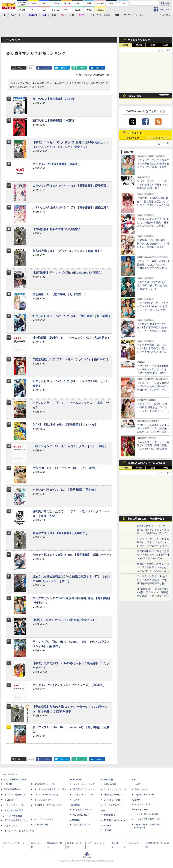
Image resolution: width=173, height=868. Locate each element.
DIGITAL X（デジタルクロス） (49, 805)
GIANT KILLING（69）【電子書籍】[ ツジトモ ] (64, 425)
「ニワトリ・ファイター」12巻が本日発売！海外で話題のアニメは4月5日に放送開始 (153, 445)
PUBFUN (136, 800)
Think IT (8, 784)
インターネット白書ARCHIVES (19, 831)
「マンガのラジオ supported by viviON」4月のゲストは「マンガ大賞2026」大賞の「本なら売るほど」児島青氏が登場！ (153, 373)
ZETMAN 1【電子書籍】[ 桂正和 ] (54, 121)
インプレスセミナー (44, 800)
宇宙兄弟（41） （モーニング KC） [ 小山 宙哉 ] (64, 468)
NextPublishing (41, 825)
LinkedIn (100, 68)
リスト (31, 68)
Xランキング (135, 133)
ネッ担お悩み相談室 (14, 810)
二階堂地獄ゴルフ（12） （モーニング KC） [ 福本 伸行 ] (70, 359)
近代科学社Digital (81, 825)
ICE (133, 780)
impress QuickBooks (145, 795)
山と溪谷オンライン (83, 810)
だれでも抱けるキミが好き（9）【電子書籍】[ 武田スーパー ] (72, 555)
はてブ (64, 68)
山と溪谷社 (75, 805)
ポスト (21, 68)
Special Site (135, 96)
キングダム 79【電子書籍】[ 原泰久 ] (56, 164)
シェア (47, 68)
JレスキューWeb (112, 800)
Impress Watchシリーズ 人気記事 (147, 463)
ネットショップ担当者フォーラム (50, 789)
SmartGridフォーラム (45, 784)
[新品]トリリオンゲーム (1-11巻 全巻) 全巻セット (64, 620)
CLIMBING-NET (81, 815)
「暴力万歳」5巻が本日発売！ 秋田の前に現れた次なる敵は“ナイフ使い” (152, 285)
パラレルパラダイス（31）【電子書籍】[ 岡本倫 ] (64, 490)
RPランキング (132, 138)
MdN (103, 810)
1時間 (126, 45)
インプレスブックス (44, 819)
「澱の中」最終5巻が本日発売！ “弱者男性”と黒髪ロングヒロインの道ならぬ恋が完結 (153, 202)
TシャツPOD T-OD (83, 795)
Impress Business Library (46, 795)
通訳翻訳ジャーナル (114, 795)
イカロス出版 (107, 780)
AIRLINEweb (110, 784)
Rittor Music (76, 780)
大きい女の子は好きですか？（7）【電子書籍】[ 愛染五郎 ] (70, 207)
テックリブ (106, 825)
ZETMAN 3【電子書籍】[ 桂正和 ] (54, 99)
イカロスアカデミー (114, 805)
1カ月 (165, 45)
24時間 (139, 45)
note (82, 68)
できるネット (11, 825)
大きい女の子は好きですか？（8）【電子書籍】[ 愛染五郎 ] (70, 186)
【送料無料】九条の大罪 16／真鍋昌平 (57, 229)
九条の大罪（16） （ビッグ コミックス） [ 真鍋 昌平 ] (67, 251)
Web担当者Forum (13, 789)
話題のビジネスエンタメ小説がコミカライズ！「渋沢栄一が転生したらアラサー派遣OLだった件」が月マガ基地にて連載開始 (153, 432)
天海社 (138, 784)
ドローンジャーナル (14, 805)
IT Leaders (9, 800)
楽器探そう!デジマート (84, 789)
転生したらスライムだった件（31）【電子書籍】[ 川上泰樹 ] (71, 316)
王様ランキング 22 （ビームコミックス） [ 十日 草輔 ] (69, 446)
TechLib (108, 830)
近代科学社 (75, 820)
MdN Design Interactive (115, 820)
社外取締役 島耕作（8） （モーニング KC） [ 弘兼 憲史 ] (71, 338)
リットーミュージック (84, 784)
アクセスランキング (139, 40)
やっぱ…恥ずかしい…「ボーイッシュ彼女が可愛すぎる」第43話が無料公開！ (153, 185)
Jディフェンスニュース (115, 789)
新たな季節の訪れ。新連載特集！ (146, 519)
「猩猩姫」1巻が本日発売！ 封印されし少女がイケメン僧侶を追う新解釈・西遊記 (153, 244)
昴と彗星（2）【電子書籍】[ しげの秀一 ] (59, 294)
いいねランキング (159, 138)
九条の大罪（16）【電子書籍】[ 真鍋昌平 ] (60, 533)
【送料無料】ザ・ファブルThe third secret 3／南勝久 (67, 273)
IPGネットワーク (140, 810)
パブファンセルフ (144, 804)
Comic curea (141, 789)
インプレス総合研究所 (15, 795)
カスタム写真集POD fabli (148, 819)
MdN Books (110, 815)
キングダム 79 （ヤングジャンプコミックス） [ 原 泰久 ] (68, 685)
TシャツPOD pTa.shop (147, 814)
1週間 (152, 45)
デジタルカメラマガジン (16, 820)
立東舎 (76, 800)
